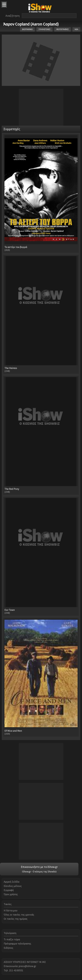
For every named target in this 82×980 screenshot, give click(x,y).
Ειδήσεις (8, 948)
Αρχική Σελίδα (11, 882)
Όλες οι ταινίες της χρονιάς (19, 915)
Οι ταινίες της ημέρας (16, 919)
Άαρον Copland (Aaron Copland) (31, 24)
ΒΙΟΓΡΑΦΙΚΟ (27, 29)
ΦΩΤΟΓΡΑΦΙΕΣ (63, 29)
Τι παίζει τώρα (12, 939)
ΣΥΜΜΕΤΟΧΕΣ (44, 29)
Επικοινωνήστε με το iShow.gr (39, 867)
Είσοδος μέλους (13, 886)
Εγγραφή (9, 890)
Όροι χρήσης (11, 894)
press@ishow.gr (27, 966)
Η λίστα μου (11, 910)
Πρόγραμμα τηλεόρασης (17, 943)
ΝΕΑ (76, 29)
